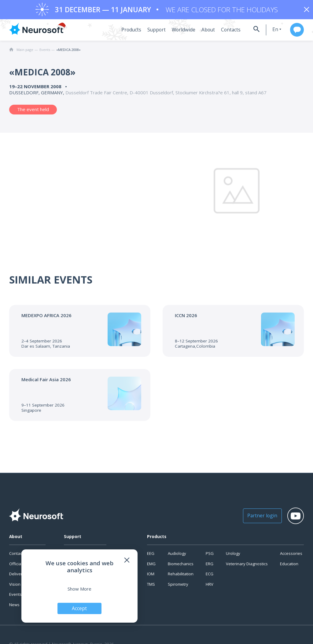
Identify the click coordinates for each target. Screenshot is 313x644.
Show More (79, 588)
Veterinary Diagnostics (247, 566)
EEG (151, 555)
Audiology (177, 555)
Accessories (291, 555)
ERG (210, 566)
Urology (233, 555)
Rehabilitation (181, 576)
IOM (151, 576)
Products (128, 32)
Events (15, 596)
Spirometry (178, 586)
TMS (151, 586)
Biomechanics (181, 566)
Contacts (224, 32)
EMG (151, 566)
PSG (210, 555)
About (202, 32)
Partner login (256, 518)
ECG (210, 576)
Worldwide (178, 32)
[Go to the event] (80, 333)
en (270, 32)
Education (289, 566)
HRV (210, 586)
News (14, 607)
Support (152, 32)
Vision (15, 586)
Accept (80, 608)
